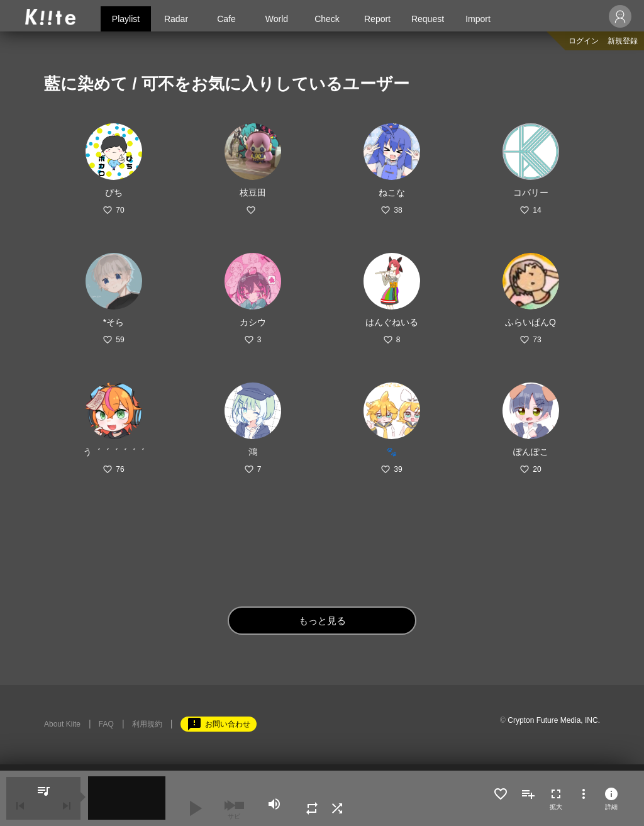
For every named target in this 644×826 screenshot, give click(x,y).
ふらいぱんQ (530, 322)
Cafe (226, 19)
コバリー (531, 193)
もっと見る (322, 621)
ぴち (114, 193)
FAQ (106, 724)
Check (327, 19)
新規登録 (623, 41)
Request (428, 19)
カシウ (253, 322)
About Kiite (62, 724)
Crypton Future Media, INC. (554, 720)
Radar (176, 19)
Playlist (126, 19)
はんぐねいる (392, 322)
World (277, 19)
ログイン (584, 41)
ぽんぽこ (531, 452)
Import (478, 19)
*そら (114, 322)
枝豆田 (253, 193)
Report (377, 19)
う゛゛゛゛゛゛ (114, 452)
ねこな (392, 193)
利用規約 (147, 724)
